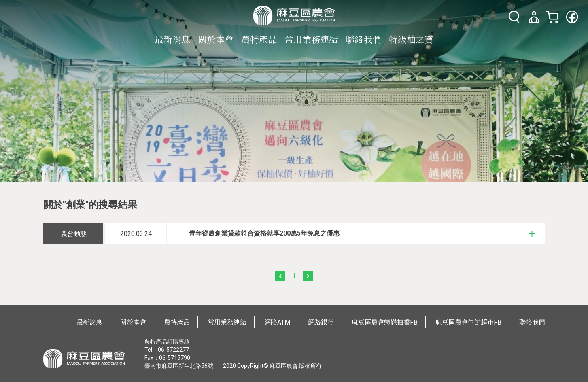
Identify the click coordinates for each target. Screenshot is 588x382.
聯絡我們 (363, 40)
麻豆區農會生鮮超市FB (468, 322)
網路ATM (277, 322)
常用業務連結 (311, 40)
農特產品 (259, 40)
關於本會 (216, 40)
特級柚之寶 (411, 40)
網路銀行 (321, 322)
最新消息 (172, 40)
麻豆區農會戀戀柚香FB (385, 322)
